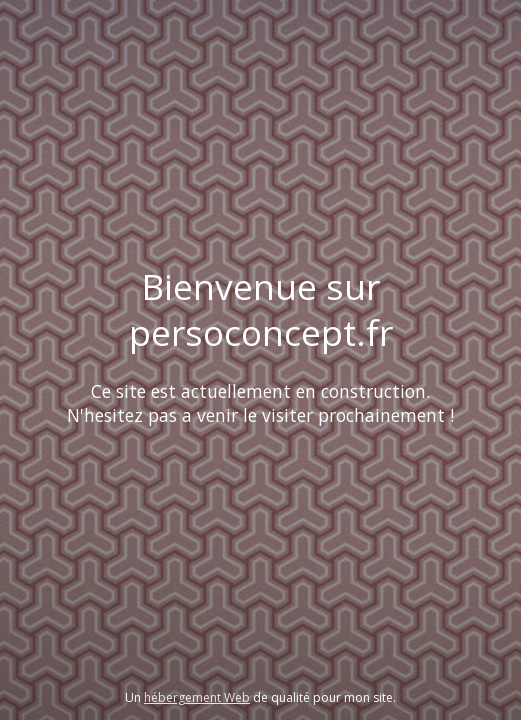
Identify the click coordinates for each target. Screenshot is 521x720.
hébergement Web (197, 697)
